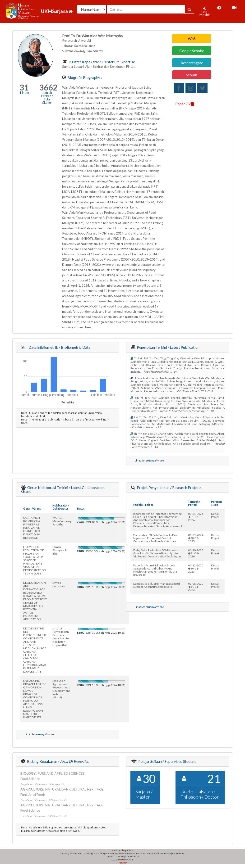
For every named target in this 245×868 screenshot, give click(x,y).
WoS (192, 38)
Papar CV (185, 104)
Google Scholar (192, 51)
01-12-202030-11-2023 (196, 568)
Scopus (192, 75)
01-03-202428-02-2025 (196, 538)
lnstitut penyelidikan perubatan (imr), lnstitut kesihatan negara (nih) (61, 637)
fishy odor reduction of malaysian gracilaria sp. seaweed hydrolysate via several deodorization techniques (157, 553)
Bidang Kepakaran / (58, 761)
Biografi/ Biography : (84, 77)
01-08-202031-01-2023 (196, 587)
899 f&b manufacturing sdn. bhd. (62, 521)
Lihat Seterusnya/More (149, 460)
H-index (24, 93)
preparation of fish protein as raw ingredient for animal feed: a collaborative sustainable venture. (155, 538)
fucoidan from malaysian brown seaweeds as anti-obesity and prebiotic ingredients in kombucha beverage (155, 570)
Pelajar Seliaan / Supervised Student (167, 761)
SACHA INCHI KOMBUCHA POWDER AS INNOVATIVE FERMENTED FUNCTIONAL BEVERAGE (32, 528)
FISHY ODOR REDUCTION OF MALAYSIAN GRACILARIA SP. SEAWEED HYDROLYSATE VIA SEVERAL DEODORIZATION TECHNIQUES (35, 560)
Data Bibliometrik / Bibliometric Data (59, 347)
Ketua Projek (215, 515)
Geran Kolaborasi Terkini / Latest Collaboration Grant (63, 489)
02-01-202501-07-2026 (196, 517)
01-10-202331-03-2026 (196, 553)
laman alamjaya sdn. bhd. (61, 550)
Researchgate (192, 63)
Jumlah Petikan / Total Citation (47, 98)
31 (24, 88)
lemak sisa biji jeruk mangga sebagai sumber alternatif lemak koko (157, 585)
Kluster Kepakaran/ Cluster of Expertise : (103, 62)
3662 (48, 88)
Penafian (122, 863)
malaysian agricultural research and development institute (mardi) (61, 689)
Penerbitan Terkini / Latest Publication (168, 347)
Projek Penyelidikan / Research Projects (169, 487)
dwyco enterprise (59, 584)
